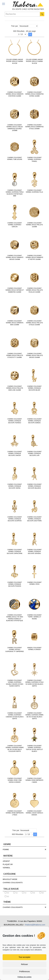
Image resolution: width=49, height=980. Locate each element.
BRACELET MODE (10, 879)
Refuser (24, 964)
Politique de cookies (24, 977)
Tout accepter (24, 957)
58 (42, 893)
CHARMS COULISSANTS (13, 883)
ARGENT (6, 861)
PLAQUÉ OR (8, 864)
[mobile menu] (4, 4)
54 (24, 893)
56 (33, 893)
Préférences (24, 971)
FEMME (6, 849)
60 (7, 896)
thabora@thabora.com (35, 925)
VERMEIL (6, 868)
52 (15, 893)
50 (7, 893)
